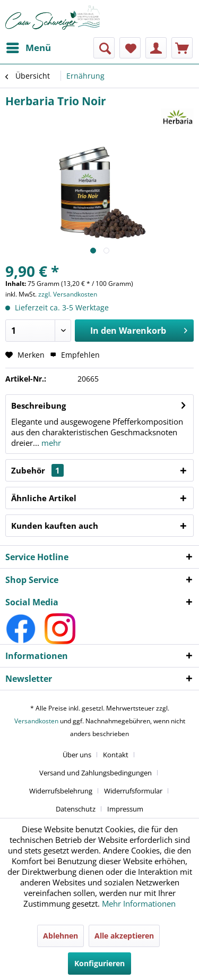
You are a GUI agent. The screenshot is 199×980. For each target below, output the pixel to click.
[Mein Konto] (156, 48)
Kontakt (116, 755)
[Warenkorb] (182, 48)
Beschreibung (38, 405)
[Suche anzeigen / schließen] (104, 48)
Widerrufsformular (133, 791)
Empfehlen (75, 355)
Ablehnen (60, 936)
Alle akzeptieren (124, 936)
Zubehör (37, 470)
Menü (29, 47)
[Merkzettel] (130, 48)
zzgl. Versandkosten (68, 294)
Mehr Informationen (139, 903)
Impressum (125, 809)
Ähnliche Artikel (44, 498)
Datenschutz (76, 809)
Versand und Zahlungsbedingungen (96, 773)
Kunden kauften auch (55, 526)
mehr (50, 443)
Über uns (77, 755)
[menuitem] (28, 48)
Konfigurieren (99, 963)
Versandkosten (36, 721)
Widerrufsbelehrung (61, 791)
